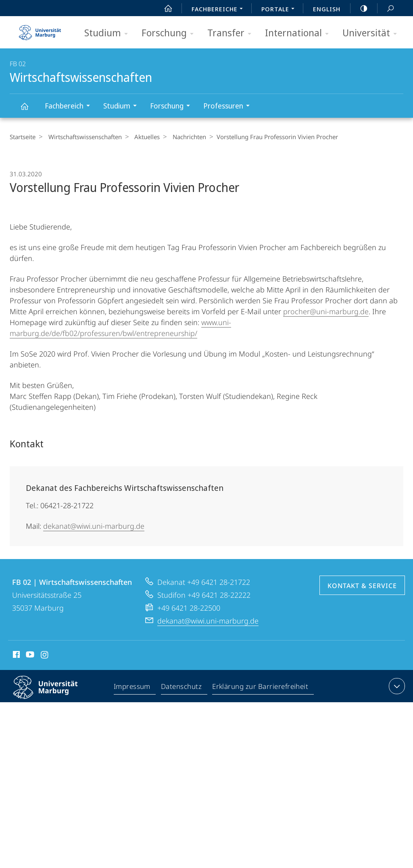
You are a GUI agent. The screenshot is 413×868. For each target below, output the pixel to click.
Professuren (229, 107)
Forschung (170, 33)
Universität (372, 33)
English (327, 9)
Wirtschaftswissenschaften (29, 110)
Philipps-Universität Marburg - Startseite (40, 30)
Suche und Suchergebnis (386, 9)
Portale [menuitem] (280, 10)
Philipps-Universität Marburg (52, 694)
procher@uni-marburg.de (326, 311)
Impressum (132, 688)
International (299, 33)
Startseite (23, 137)
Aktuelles (143, 137)
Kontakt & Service (362, 586)
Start (164, 8)
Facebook (16, 656)
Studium (109, 33)
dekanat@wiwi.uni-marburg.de (94, 526)
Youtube (29, 656)
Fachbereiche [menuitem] (219, 10)
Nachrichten (183, 137)
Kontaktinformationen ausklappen (396, 686)
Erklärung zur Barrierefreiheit (261, 688)
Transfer (232, 33)
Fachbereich (70, 107)
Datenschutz (182, 688)
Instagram (45, 656)
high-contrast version (359, 8)
